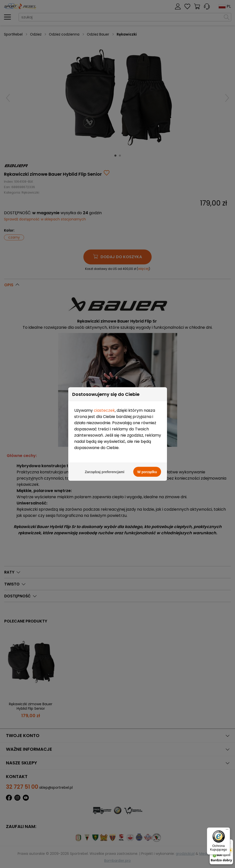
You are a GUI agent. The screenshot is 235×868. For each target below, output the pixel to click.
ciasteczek (104, 321)
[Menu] (227, 830)
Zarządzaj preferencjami (105, 383)
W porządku (147, 383)
